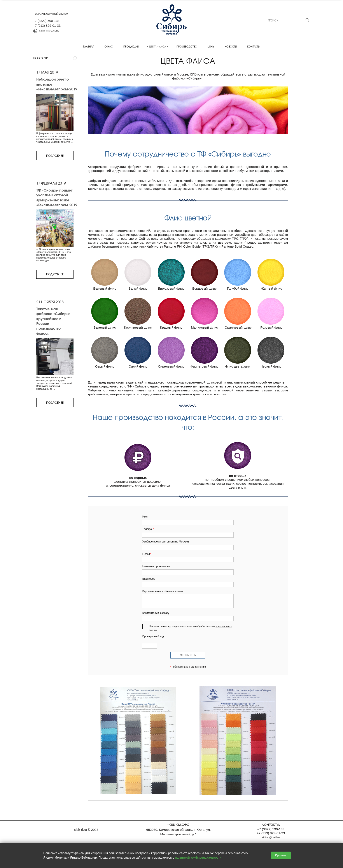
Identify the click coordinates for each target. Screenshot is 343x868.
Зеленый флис (105, 327)
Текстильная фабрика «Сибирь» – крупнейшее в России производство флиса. (54, 321)
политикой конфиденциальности (198, 857)
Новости (231, 46)
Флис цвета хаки (238, 366)
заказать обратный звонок (51, 14)
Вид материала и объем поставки (163, 591)
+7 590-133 (46, 21)
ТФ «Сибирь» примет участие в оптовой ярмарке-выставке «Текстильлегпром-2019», (58, 197)
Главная (89, 46)
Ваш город (149, 579)
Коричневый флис (138, 327)
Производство (187, 46)
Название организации (156, 566)
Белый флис (138, 288)
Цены (211, 46)
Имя (145, 517)
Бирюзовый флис (171, 288)
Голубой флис (238, 288)
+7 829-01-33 (47, 26)
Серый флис (105, 366)
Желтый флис (271, 288)
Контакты (254, 46)
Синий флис (138, 366)
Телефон (148, 529)
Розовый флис (271, 327)
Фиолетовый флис (204, 366)
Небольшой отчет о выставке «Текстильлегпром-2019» (58, 84)
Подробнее (55, 156)
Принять (281, 855)
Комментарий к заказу (156, 613)
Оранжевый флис (238, 327)
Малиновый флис (204, 327)
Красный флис (171, 327)
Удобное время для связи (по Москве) (166, 542)
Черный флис (271, 366)
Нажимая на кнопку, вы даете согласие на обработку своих (190, 628)
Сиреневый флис (171, 366)
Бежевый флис (105, 288)
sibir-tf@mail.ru (46, 31)
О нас (109, 46)
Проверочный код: (154, 636)
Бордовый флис (204, 288)
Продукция (131, 46)
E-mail (147, 554)
